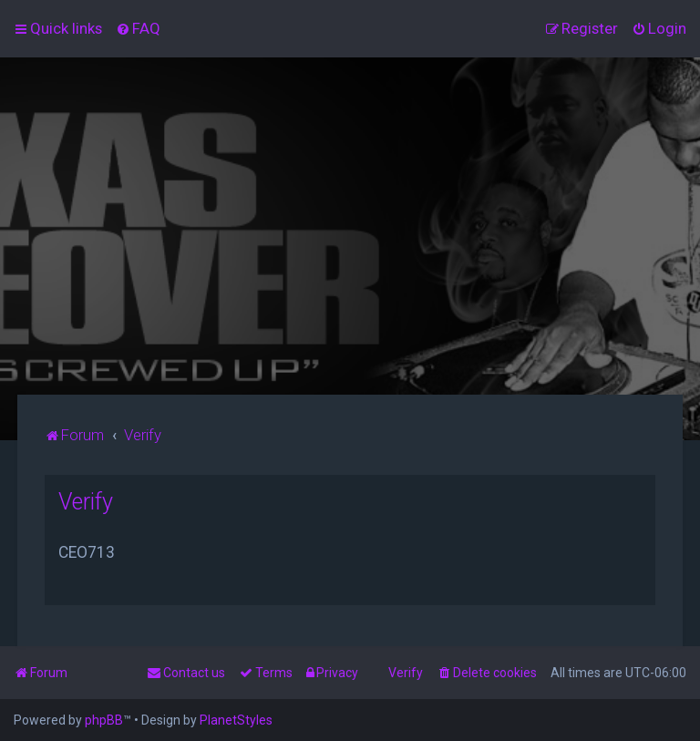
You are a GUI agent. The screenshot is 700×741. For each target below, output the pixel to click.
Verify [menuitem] (406, 673)
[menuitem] (138, 28)
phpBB (104, 720)
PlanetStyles (236, 720)
